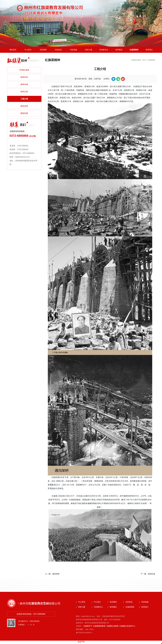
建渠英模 (24, 107)
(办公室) (33, 137)
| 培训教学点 (98, 608)
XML (87, 630)
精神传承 (24, 78)
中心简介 (28, 50)
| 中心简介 (97, 603)
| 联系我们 (144, 608)
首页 (143, 61)
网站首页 (13, 50)
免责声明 (81, 643)
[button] (80, 36)
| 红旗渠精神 (129, 608)
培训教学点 (104, 50)
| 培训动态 (128, 603)
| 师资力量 (81, 608)
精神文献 (24, 92)
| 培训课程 (112, 603)
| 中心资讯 (81, 603)
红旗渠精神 (134, 50)
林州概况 (119, 50)
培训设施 (73, 50)
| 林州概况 (112, 608)
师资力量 (89, 50)
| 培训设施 (144, 603)
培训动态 (58, 50)
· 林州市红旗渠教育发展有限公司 (42, 604)
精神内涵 (24, 85)
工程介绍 (24, 100)
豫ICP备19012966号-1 (85, 634)
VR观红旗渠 (24, 71)
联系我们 (149, 50)
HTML (92, 630)
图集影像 (24, 114)
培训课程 (43, 50)
